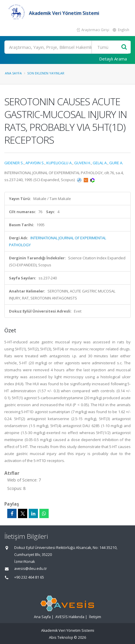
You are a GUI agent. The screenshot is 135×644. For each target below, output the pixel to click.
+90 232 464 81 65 (29, 577)
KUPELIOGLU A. (59, 163)
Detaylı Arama (113, 59)
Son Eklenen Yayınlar (46, 73)
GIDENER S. (14, 163)
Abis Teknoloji (61, 637)
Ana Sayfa (13, 73)
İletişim (95, 617)
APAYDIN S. (35, 163)
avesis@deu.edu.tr (31, 569)
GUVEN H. (83, 163)
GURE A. (116, 163)
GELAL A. (100, 163)
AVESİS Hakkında (70, 617)
